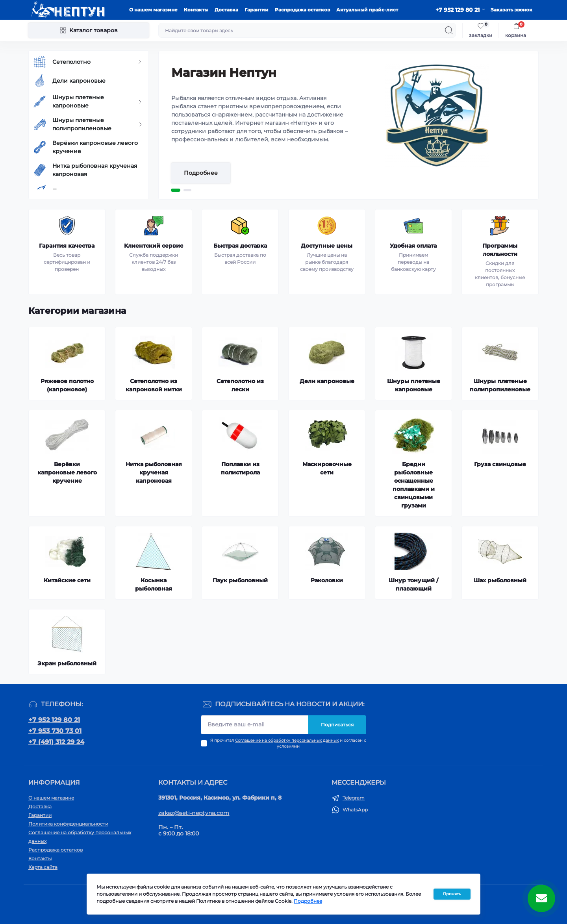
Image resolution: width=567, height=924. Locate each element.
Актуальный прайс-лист (367, 10)
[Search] (449, 30)
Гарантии (257, 10)
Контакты (196, 10)
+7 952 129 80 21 (54, 720)
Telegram (354, 798)
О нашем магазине (153, 10)
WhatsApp (355, 810)
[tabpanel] (348, 125)
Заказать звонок (511, 10)
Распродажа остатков (302, 10)
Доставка (226, 10)
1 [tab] (176, 190)
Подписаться (337, 725)
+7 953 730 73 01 (55, 731)
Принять (452, 894)
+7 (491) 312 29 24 (56, 742)
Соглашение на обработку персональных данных (287, 740)
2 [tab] (187, 190)
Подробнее (201, 173)
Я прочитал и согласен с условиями (288, 743)
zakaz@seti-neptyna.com (194, 813)
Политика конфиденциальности (68, 824)
